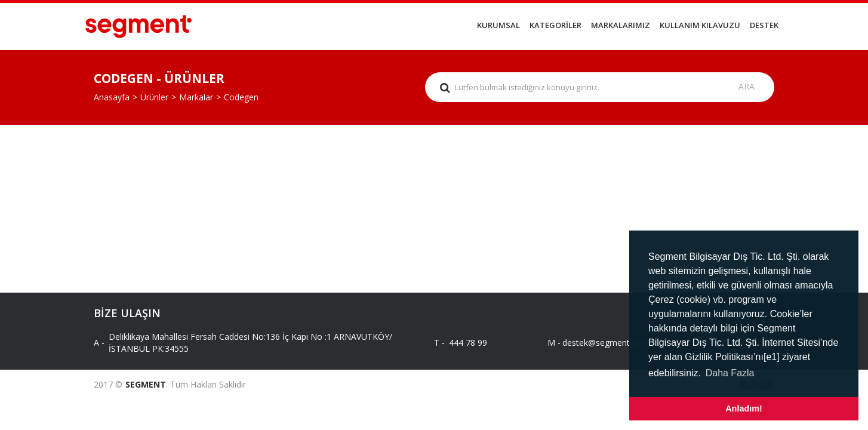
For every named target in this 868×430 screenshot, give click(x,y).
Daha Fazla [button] (730, 373)
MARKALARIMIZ (621, 25)
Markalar (196, 97)
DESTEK (764, 25)
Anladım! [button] (744, 408)
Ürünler (154, 97)
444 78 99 (468, 343)
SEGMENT (146, 384)
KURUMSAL (498, 25)
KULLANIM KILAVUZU (700, 25)
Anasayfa (112, 97)
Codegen (241, 97)
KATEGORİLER (555, 25)
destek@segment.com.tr (600, 343)
